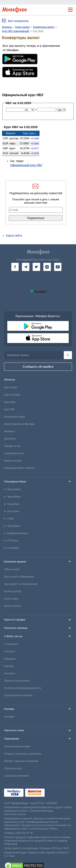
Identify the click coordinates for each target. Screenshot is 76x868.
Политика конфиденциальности (22, 688)
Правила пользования (17, 681)
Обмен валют (12, 569)
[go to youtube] (58, 267)
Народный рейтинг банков (19, 468)
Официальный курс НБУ (26, 165)
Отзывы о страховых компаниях (23, 754)
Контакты (10, 651)
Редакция (10, 659)
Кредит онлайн (13, 461)
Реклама (9, 717)
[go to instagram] (47, 267)
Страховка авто (13, 768)
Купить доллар (13, 591)
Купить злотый (12, 606)
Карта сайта (14, 236)
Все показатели (18, 21)
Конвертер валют (14, 453)
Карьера (9, 666)
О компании (11, 644)
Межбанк (9, 431)
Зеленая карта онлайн (17, 746)
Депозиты (10, 439)
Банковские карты (15, 417)
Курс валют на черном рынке (21, 584)
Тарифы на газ (12, 446)
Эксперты (10, 673)
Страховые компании (16, 776)
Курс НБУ (9, 409)
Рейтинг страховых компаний (21, 761)
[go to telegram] (26, 267)
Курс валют (11, 387)
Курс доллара (12, 395)
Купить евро (11, 599)
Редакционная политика (18, 695)
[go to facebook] (15, 267)
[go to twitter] (36, 267)
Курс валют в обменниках (19, 577)
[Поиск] (68, 355)
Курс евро (10, 402)
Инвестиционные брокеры (19, 424)
